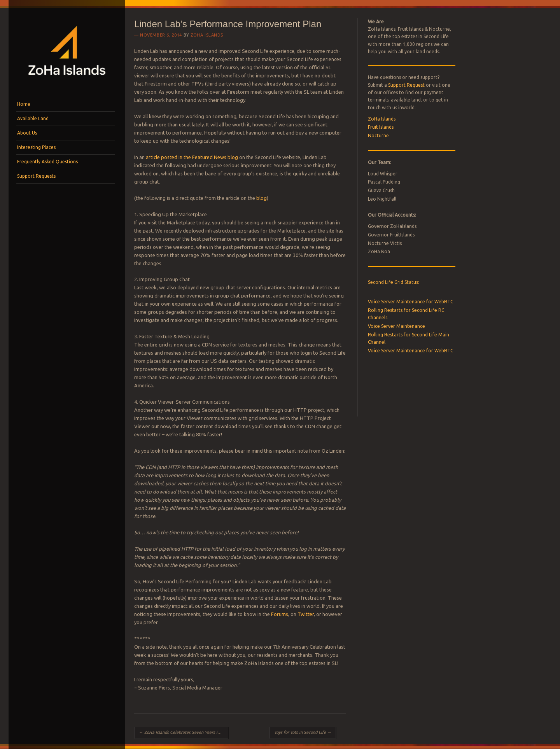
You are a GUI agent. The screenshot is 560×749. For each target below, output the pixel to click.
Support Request (406, 85)
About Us (27, 133)
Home (24, 104)
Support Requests (36, 176)
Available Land (33, 118)
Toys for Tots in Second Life (303, 732)
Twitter (306, 614)
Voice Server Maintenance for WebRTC (410, 302)
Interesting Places (36, 147)
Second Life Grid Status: (394, 282)
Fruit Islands (381, 127)
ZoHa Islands (207, 35)
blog (262, 198)
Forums (280, 614)
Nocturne (378, 136)
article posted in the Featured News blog (192, 157)
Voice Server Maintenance (396, 326)
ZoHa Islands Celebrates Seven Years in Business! (184, 732)
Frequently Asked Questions (47, 162)
